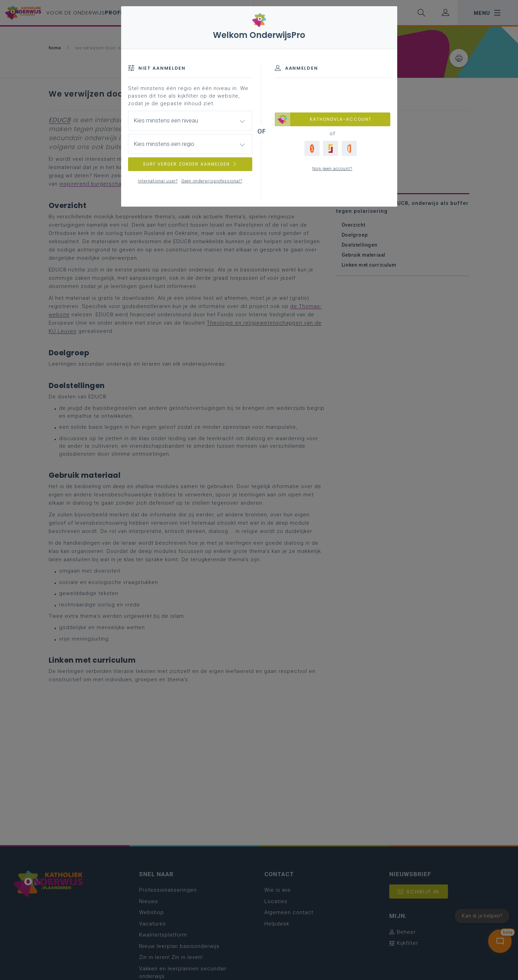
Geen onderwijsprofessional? (212, 181)
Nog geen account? (332, 169)
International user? (158, 181)
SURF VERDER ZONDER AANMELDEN (190, 164)
